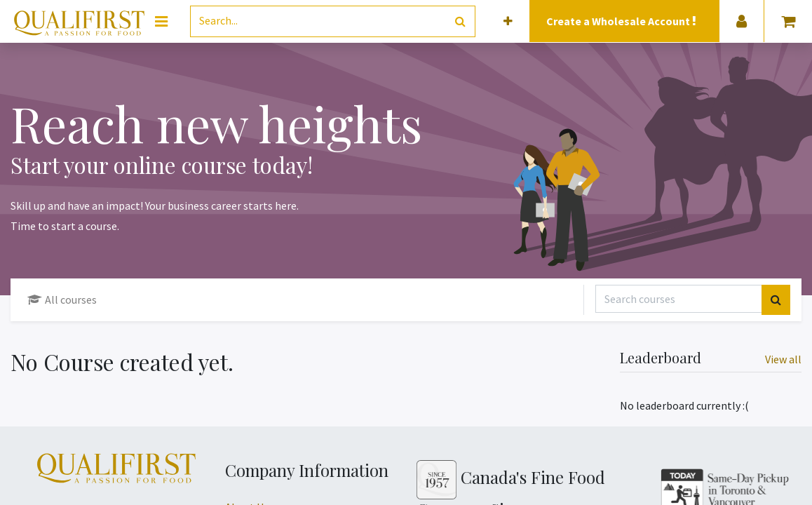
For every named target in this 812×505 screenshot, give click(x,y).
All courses (62, 299)
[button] (508, 21)
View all (783, 359)
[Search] (460, 21)
